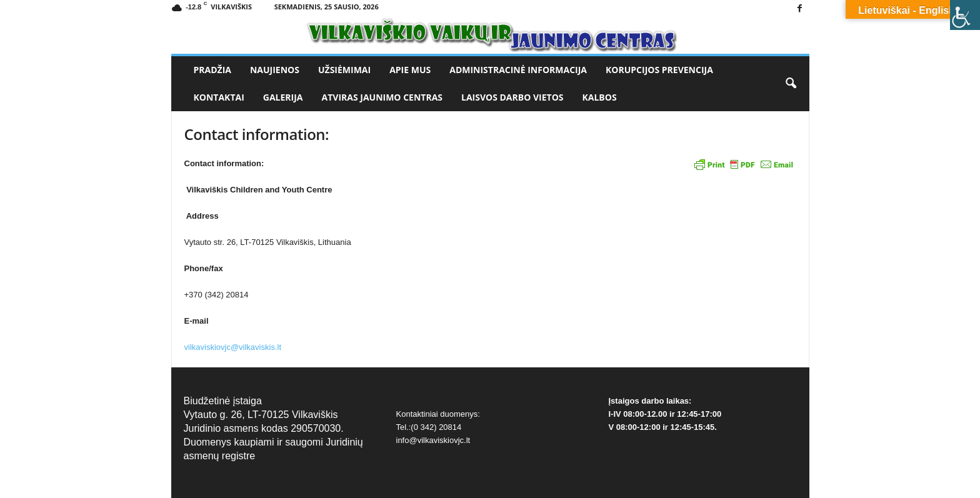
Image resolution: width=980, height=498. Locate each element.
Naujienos (275, 70)
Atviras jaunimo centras (382, 97)
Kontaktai (219, 97)
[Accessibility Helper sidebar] (965, 15)
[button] (791, 84)
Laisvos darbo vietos (512, 97)
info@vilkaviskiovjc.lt (433, 440)
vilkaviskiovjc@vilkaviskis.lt (233, 347)
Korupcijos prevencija (659, 70)
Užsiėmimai (344, 70)
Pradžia (212, 70)
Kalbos (600, 97)
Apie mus (410, 70)
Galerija (283, 97)
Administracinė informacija (518, 70)
